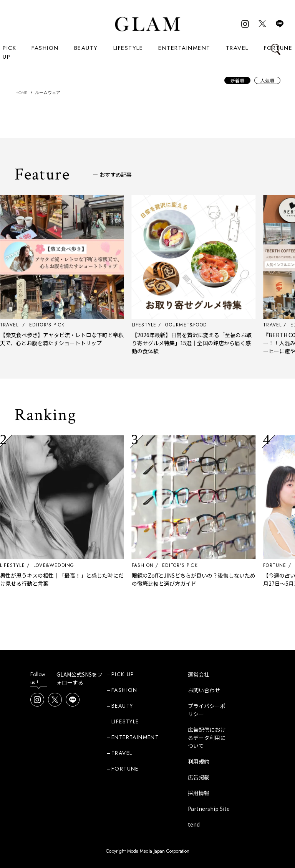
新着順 (237, 80)
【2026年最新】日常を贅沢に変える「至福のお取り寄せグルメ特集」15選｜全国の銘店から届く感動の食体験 (212, 343)
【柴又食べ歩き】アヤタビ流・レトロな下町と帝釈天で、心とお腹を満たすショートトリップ (83, 339)
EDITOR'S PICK (201, 565)
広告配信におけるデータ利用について (207, 738)
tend (194, 824)
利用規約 (199, 761)
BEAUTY (86, 48)
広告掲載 (199, 777)
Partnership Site (209, 809)
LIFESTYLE (128, 48)
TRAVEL (237, 48)
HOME (21, 92)
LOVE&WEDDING (75, 565)
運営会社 (199, 674)
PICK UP (9, 52)
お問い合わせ (204, 690)
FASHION (45, 48)
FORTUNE (125, 769)
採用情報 (199, 793)
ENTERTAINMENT (184, 48)
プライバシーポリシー (207, 710)
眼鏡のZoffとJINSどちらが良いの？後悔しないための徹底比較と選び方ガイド (214, 579)
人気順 (267, 80)
